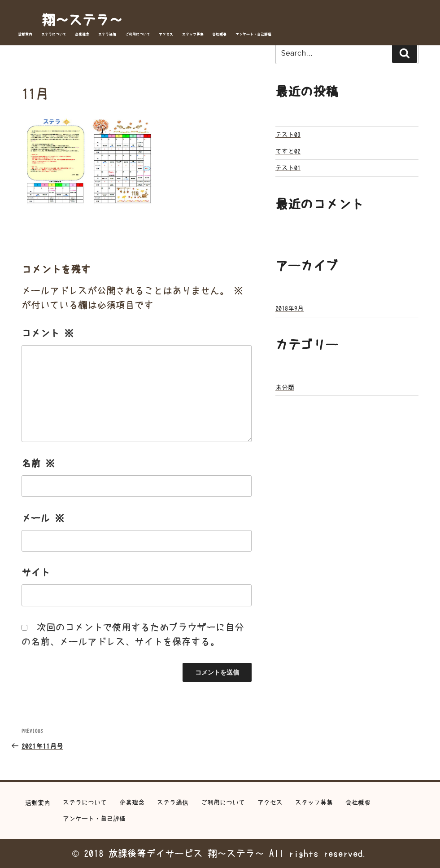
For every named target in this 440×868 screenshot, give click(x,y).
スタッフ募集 (193, 34)
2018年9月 (290, 308)
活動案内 (25, 34)
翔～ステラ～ (82, 20)
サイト (36, 572)
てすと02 (288, 151)
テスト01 (288, 168)
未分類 (285, 387)
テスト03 (288, 135)
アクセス (166, 34)
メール (43, 518)
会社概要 (219, 34)
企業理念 (82, 34)
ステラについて (54, 34)
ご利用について (138, 34)
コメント (48, 333)
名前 (38, 463)
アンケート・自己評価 (253, 34)
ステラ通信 (107, 34)
